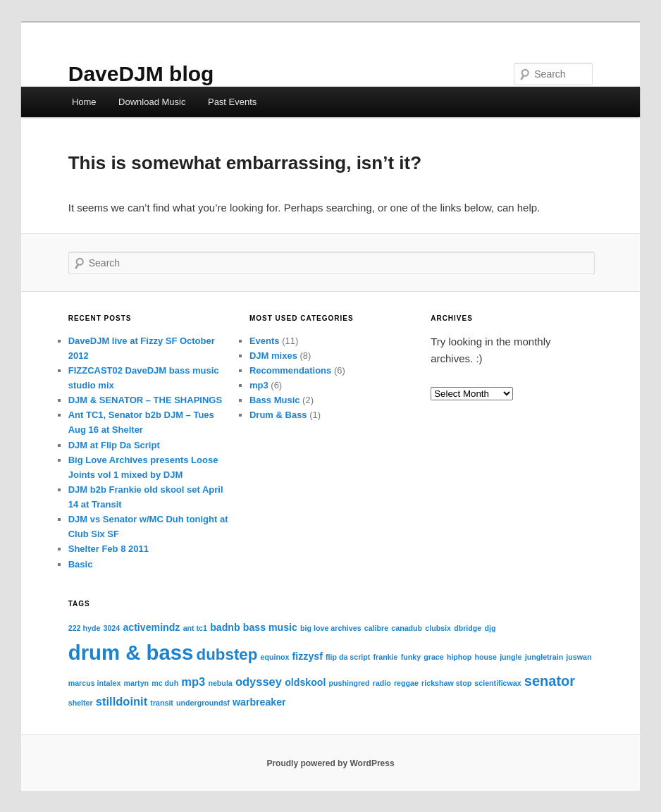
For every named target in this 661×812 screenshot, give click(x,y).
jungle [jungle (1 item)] (511, 657)
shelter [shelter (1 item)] (81, 703)
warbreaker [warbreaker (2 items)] (259, 702)
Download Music (152, 102)
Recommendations (290, 370)
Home (84, 102)
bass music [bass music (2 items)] (270, 627)
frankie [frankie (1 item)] (386, 657)
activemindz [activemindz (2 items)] (151, 627)
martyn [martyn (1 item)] (137, 683)
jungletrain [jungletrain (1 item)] (544, 657)
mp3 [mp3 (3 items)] (193, 682)
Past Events (232, 102)
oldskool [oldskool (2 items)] (305, 682)
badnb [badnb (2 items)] (225, 627)
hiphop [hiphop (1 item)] (459, 657)
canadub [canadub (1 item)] (407, 628)
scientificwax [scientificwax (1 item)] (498, 683)
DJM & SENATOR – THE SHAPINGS (145, 400)
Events (265, 341)
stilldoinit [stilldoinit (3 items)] (122, 701)
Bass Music (275, 400)
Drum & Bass (278, 415)
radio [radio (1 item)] (382, 683)
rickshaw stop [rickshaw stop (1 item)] (446, 683)
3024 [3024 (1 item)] (112, 628)
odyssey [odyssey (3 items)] (259, 682)
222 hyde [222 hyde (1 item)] (85, 628)
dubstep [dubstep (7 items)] (227, 654)
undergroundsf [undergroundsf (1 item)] (203, 703)
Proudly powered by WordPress (330, 763)
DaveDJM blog (141, 74)
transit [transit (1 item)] (162, 703)
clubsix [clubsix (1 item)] (438, 628)
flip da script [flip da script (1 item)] (348, 657)
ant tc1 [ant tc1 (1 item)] (195, 628)
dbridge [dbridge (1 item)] (468, 628)
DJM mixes (273, 356)
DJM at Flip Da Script (114, 445)
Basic (81, 564)
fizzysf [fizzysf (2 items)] (308, 656)
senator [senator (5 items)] (550, 681)
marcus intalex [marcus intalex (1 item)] (95, 683)
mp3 (259, 385)
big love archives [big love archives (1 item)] (330, 628)
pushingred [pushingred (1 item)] (350, 683)
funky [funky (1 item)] (411, 657)
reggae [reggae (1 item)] (406, 683)
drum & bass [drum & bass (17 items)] (131, 652)
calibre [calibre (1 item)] (376, 628)
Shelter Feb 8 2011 (109, 549)
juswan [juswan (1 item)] (579, 657)
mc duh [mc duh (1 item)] (165, 683)
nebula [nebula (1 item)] (220, 683)
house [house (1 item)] (486, 657)
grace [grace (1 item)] (433, 657)
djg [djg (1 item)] (490, 628)
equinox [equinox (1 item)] (275, 657)
